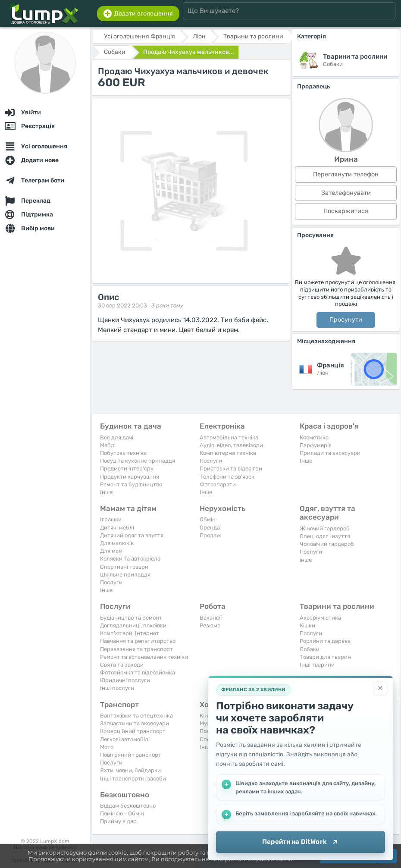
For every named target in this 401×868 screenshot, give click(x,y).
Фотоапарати (218, 484)
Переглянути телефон (346, 174)
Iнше (106, 492)
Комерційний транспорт (133, 731)
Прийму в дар (118, 821)
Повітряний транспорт (131, 755)
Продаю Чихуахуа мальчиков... (189, 52)
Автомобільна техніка (229, 437)
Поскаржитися (346, 211)
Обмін (208, 519)
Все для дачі (117, 437)
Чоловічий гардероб (327, 544)
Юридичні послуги (125, 680)
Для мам (111, 551)
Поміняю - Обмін (122, 813)
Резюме (210, 625)
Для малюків (117, 543)
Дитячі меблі (117, 528)
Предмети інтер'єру (127, 468)
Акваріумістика (320, 618)
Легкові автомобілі (125, 739)
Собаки (310, 649)
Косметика (314, 437)
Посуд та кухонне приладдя (138, 461)
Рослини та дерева (325, 641)
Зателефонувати (346, 193)
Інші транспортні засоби (133, 779)
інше (306, 560)
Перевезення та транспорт (136, 649)
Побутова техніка (123, 453)
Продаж (210, 535)
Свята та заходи (122, 665)
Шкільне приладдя (125, 575)
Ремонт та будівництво (131, 484)
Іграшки (111, 519)
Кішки (307, 625)
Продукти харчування (130, 477)
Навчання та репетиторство (138, 641)
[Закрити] (380, 689)
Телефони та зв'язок (227, 477)
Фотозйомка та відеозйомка (138, 672)
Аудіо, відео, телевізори (231, 445)
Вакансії (211, 618)
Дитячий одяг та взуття (132, 535)
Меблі (108, 445)
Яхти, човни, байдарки (130, 770)
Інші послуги (117, 688)
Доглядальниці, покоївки (133, 625)
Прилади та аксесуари (330, 453)
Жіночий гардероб (325, 528)
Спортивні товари (124, 567)
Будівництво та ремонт (131, 618)
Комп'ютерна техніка (228, 453)
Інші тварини (317, 665)
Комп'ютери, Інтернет (130, 633)
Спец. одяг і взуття (325, 536)
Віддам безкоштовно (128, 806)
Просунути (346, 320)
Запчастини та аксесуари (135, 723)
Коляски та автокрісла (130, 559)
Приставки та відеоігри (231, 468)
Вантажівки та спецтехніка (136, 716)
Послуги (211, 461)
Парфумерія (316, 445)
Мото (107, 747)
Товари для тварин (325, 657)
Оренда (210, 528)
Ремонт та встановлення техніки (144, 657)
